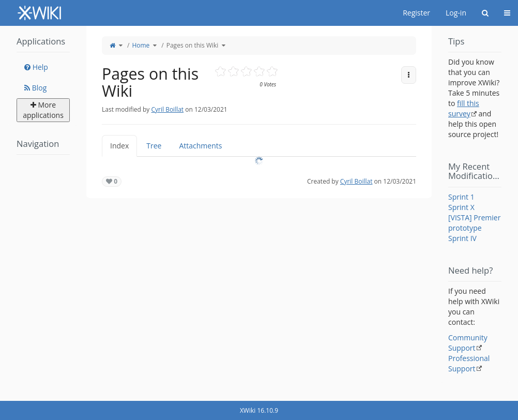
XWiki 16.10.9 (259, 410)
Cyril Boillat (167, 109)
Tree (154, 146)
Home (141, 45)
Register (416, 13)
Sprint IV (462, 238)
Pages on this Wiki (193, 45)
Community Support (468, 343)
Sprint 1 (461, 197)
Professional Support (469, 363)
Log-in (456, 13)
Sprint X (461, 207)
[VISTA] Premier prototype (474, 223)
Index (119, 146)
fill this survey (464, 108)
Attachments (200, 146)
